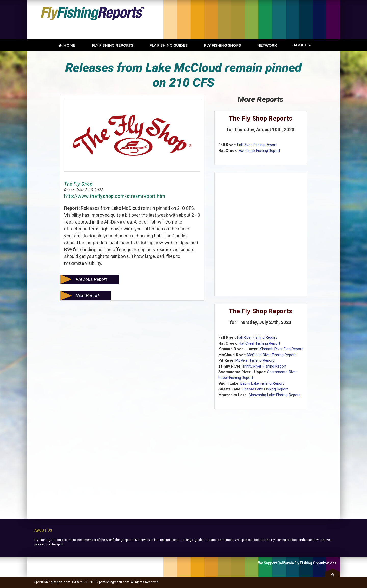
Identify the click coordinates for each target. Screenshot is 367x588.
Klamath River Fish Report (281, 349)
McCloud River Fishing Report (271, 355)
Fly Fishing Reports (49, 540)
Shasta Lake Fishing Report (265, 389)
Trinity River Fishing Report (264, 366)
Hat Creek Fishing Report (259, 151)
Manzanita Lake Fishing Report (274, 395)
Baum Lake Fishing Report (262, 383)
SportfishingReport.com (52, 582)
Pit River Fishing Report (255, 360)
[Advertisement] (264, 20)
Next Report (87, 296)
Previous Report (91, 279)
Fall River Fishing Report (257, 145)
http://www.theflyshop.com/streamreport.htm (115, 196)
